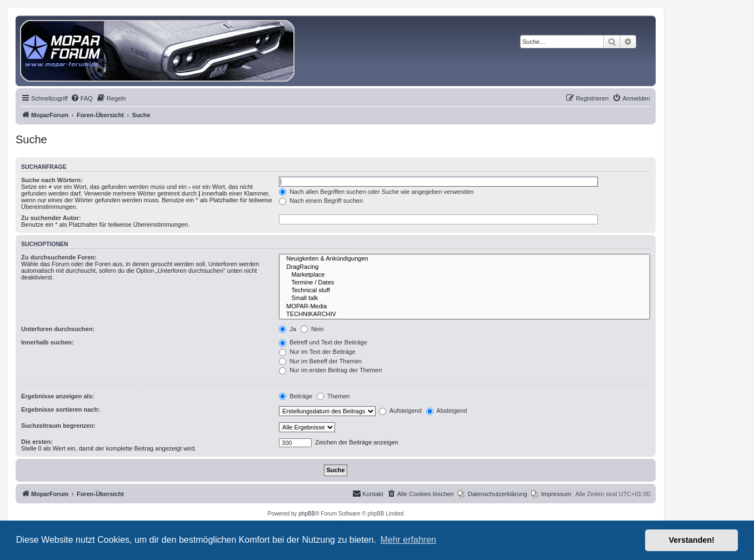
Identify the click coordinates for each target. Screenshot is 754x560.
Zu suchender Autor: (51, 218)
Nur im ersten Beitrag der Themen (330, 370)
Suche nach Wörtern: (52, 180)
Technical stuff (465, 291)
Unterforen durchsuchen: (58, 329)
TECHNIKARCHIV (465, 314)
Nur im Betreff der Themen (320, 361)
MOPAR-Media (465, 307)
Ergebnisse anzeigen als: (58, 396)
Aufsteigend (400, 411)
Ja (288, 329)
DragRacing (465, 267)
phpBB (307, 514)
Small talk (465, 298)
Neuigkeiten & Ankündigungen (465, 259)
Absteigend (447, 411)
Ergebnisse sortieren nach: (61, 409)
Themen (333, 396)
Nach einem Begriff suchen (321, 201)
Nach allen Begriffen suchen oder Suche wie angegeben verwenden (376, 192)
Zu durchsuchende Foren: (59, 257)
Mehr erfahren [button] (408, 540)
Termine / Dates (465, 283)
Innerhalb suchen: (48, 342)
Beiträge (296, 396)
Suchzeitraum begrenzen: (58, 426)
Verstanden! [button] (692, 540)
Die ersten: (37, 442)
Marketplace (465, 275)
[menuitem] (82, 98)
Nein (312, 329)
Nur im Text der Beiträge (317, 352)
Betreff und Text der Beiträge (323, 342)
